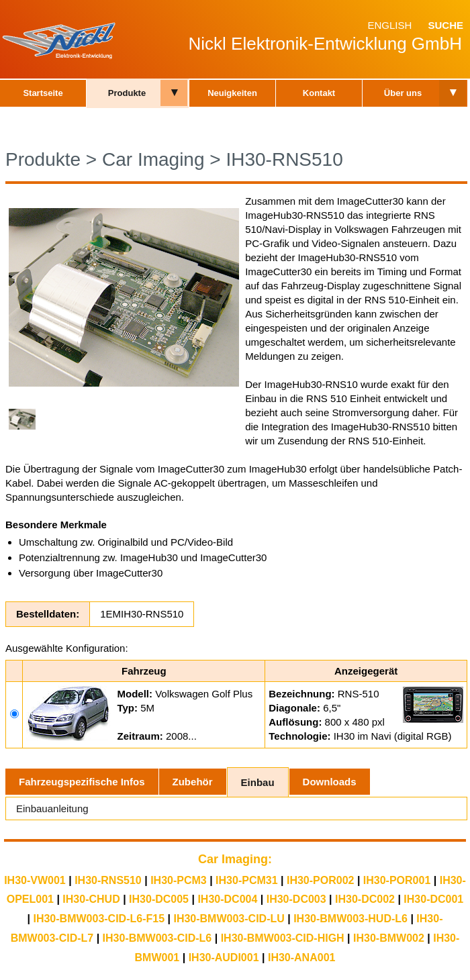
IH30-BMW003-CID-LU (229, 919)
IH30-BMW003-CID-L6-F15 (99, 919)
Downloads (330, 782)
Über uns (403, 93)
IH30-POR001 (397, 880)
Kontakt (319, 93)
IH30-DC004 (227, 899)
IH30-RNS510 (284, 159)
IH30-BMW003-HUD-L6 (350, 919)
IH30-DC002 (365, 899)
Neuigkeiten (232, 93)
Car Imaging (153, 159)
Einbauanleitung (52, 808)
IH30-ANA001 (301, 958)
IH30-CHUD (91, 899)
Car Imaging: (235, 859)
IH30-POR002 (321, 880)
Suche (445, 25)
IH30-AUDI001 (224, 958)
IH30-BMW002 (389, 938)
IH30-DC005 (159, 899)
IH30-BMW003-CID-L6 (157, 938)
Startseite (43, 93)
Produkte (127, 93)
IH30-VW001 (35, 880)
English (389, 25)
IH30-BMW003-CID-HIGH (283, 938)
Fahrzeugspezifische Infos (82, 782)
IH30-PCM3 (179, 880)
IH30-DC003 (296, 899)
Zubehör (193, 782)
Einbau (258, 782)
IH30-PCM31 (246, 880)
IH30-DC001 (433, 899)
